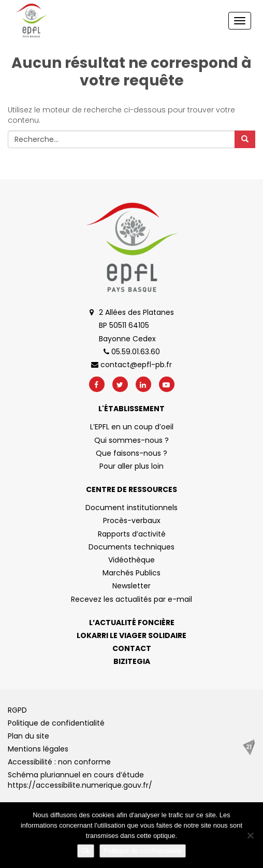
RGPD (17, 710)
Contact (132, 648)
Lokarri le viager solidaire (131, 635)
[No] (250, 835)
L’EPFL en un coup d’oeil (132, 427)
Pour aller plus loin (131, 466)
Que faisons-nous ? (131, 453)
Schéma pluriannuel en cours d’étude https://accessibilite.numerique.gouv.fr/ (80, 780)
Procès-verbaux (132, 520)
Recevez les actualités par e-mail (131, 599)
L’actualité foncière (132, 623)
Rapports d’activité (132, 534)
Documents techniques (131, 547)
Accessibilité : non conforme (59, 762)
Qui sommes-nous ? (131, 440)
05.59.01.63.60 (132, 352)
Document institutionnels (131, 508)
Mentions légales (38, 749)
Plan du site (28, 736)
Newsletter (131, 586)
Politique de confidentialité (56, 723)
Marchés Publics (131, 573)
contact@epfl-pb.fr (131, 365)
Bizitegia (132, 661)
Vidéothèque (131, 560)
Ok (86, 851)
